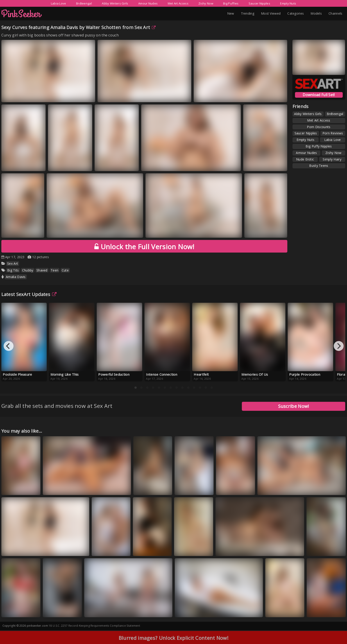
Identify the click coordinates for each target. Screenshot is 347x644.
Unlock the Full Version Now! (144, 247)
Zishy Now (206, 3)
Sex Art (145, 27)
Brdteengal (84, 3)
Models (316, 13)
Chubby (28, 270)
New (231, 13)
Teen (54, 270)
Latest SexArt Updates (29, 294)
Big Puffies (231, 3)
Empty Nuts (288, 3)
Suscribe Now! (294, 406)
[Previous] (9, 346)
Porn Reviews (333, 133)
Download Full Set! (319, 95)
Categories (296, 13)
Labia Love (59, 3)
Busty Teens (319, 166)
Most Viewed (271, 13)
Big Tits (13, 270)
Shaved (42, 270)
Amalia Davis (16, 277)
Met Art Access (178, 3)
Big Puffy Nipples (319, 146)
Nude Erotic (305, 159)
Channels (335, 13)
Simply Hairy (332, 159)
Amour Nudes (148, 3)
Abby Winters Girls (115, 3)
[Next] (339, 346)
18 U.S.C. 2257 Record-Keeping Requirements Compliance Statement (94, 626)
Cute (65, 270)
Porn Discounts (319, 127)
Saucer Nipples (259, 3)
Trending (248, 13)
